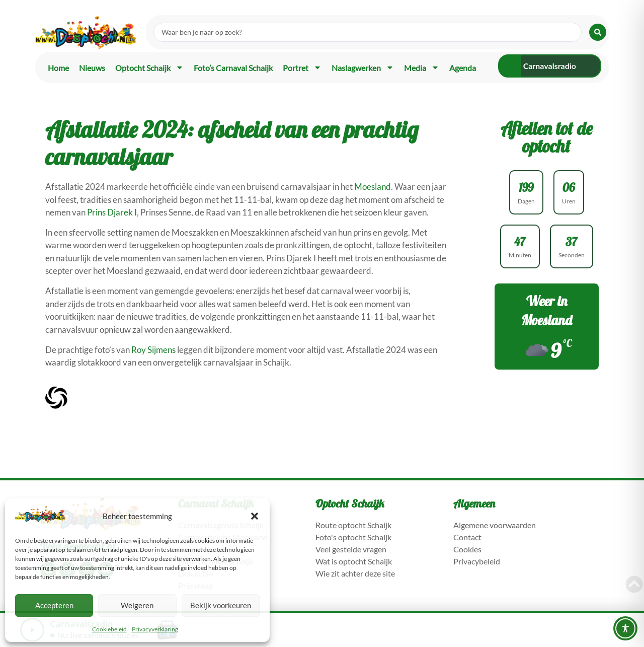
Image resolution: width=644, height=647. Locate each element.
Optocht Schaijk (149, 67)
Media (422, 67)
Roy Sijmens (153, 350)
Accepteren (54, 605)
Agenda (463, 68)
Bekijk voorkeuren (221, 605)
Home (58, 68)
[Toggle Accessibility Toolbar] (625, 628)
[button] (255, 516)
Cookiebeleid (109, 629)
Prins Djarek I (112, 212)
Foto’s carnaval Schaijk (233, 68)
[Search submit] (598, 32)
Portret (302, 67)
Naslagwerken (363, 67)
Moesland (373, 187)
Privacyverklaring (155, 629)
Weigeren (137, 605)
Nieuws (92, 68)
